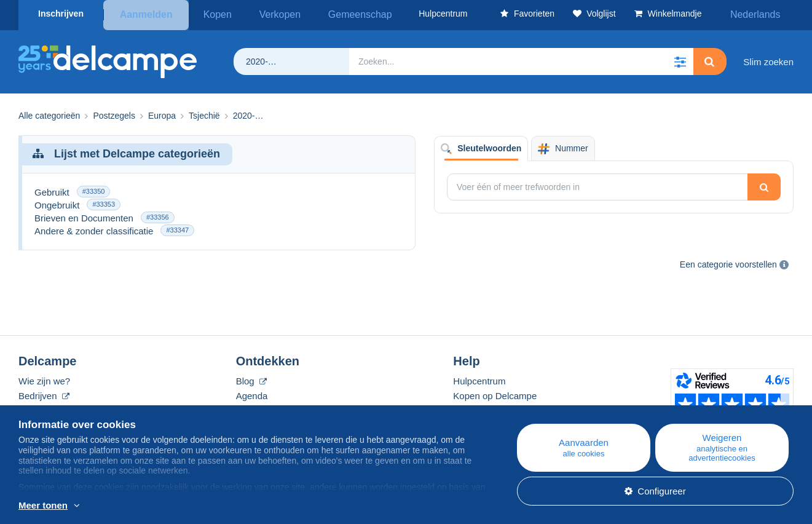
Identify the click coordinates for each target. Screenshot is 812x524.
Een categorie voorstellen (728, 261)
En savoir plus (109, 506)
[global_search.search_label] (521, 59)
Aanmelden (146, 14)
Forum (249, 408)
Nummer (563, 146)
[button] (680, 59)
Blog (251, 379)
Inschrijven (61, 14)
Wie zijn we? (44, 379)
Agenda (252, 393)
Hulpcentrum (479, 379)
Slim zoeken (768, 59)
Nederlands (762, 14)
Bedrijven (44, 393)
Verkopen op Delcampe (501, 408)
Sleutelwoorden (481, 146)
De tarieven (42, 408)
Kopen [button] (213, 14)
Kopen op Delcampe (495, 393)
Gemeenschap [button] (333, 14)
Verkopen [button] (265, 14)
